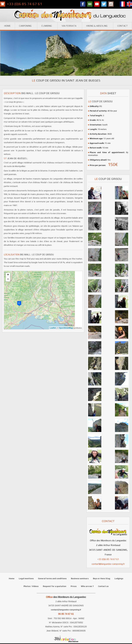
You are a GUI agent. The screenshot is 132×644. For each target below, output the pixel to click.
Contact (123, 26)
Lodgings (119, 579)
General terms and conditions (52, 579)
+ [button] (8, 275)
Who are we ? (87, 586)
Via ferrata (69, 26)
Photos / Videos (31, 586)
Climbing (47, 26)
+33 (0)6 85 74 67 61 (25, 4)
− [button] (8, 279)
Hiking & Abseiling (97, 26)
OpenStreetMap (66, 328)
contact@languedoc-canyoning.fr (108, 564)
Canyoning (25, 26)
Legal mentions (26, 579)
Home (7, 26)
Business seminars (80, 579)
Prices (74, 586)
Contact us (103, 586)
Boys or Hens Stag (102, 579)
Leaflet (53, 328)
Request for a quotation (55, 586)
